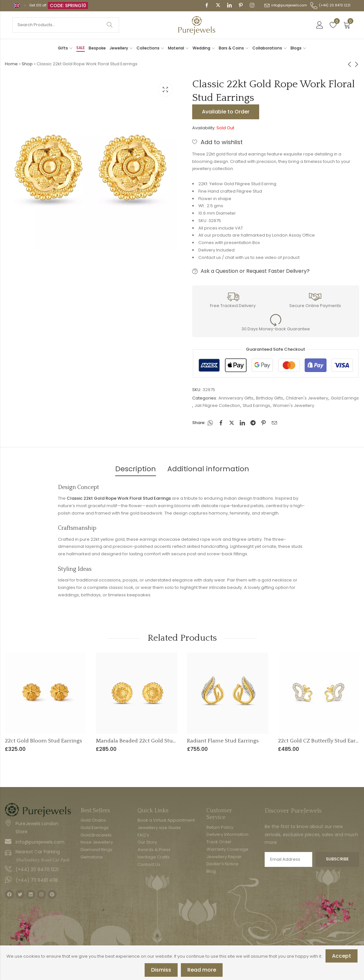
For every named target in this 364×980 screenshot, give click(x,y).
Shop (27, 64)
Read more (202, 970)
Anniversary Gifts (236, 398)
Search (110, 25)
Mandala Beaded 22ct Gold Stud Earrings (147, 741)
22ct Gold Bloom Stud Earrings (43, 741)
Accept (342, 956)
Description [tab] (136, 469)
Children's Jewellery (307, 398)
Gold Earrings (345, 398)
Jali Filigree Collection (217, 405)
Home (11, 64)
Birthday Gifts (270, 398)
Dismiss (161, 970)
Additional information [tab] (208, 469)
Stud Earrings (256, 405)
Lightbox (165, 90)
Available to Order (226, 112)
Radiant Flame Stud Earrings (223, 741)
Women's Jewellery (293, 405)
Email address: (288, 859)
